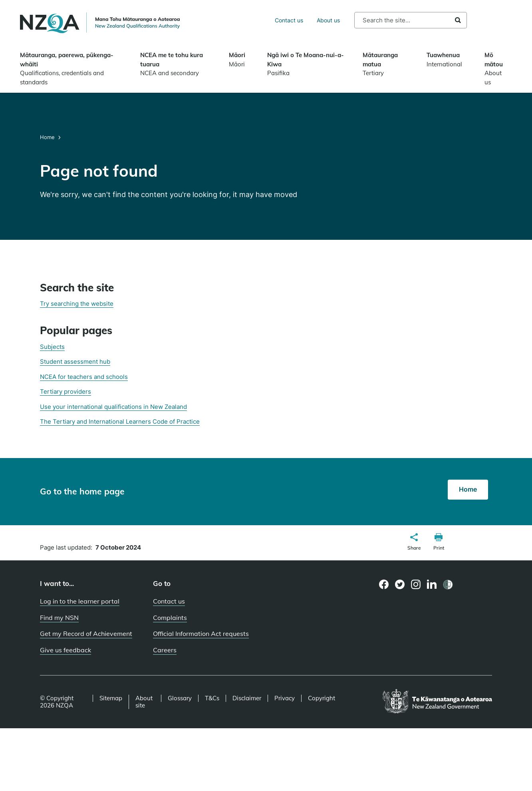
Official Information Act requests (201, 634)
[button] (414, 543)
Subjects (52, 347)
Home (48, 137)
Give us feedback (66, 650)
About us (328, 20)
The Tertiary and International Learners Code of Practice (120, 421)
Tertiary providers (66, 392)
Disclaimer (247, 698)
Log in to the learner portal (80, 601)
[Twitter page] (400, 584)
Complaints (170, 618)
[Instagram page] (416, 584)
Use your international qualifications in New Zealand (113, 407)
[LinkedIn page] (432, 585)
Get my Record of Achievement (86, 634)
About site (144, 702)
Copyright (322, 698)
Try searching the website (77, 304)
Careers (165, 650)
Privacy (285, 698)
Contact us (289, 20)
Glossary (180, 698)
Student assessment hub (75, 362)
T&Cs (212, 698)
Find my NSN (59, 618)
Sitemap (111, 698)
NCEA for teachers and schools (84, 377)
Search (458, 20)
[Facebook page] (384, 584)
